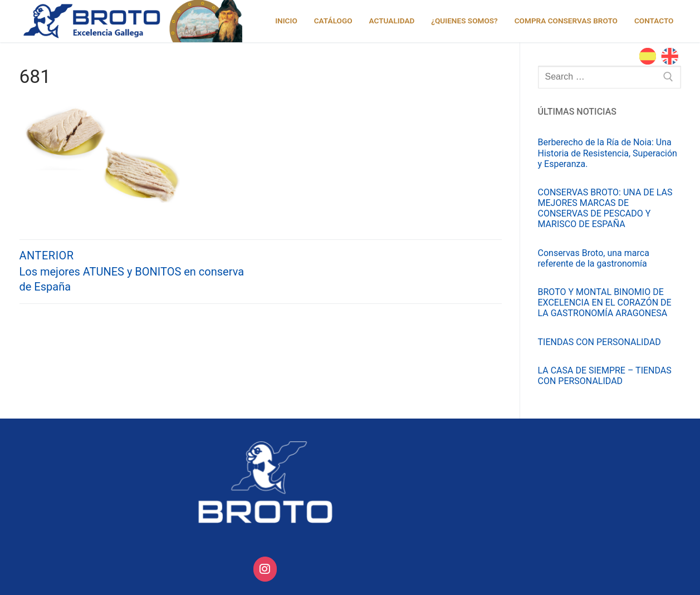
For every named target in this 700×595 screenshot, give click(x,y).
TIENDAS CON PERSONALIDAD (599, 342)
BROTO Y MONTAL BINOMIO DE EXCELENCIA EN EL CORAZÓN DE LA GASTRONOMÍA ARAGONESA (605, 303)
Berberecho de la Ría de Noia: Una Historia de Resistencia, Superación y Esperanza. (608, 153)
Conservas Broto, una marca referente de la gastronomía (594, 258)
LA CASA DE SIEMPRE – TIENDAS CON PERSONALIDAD (605, 376)
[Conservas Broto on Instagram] (265, 569)
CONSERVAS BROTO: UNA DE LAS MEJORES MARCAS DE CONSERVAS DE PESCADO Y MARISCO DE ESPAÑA (605, 208)
